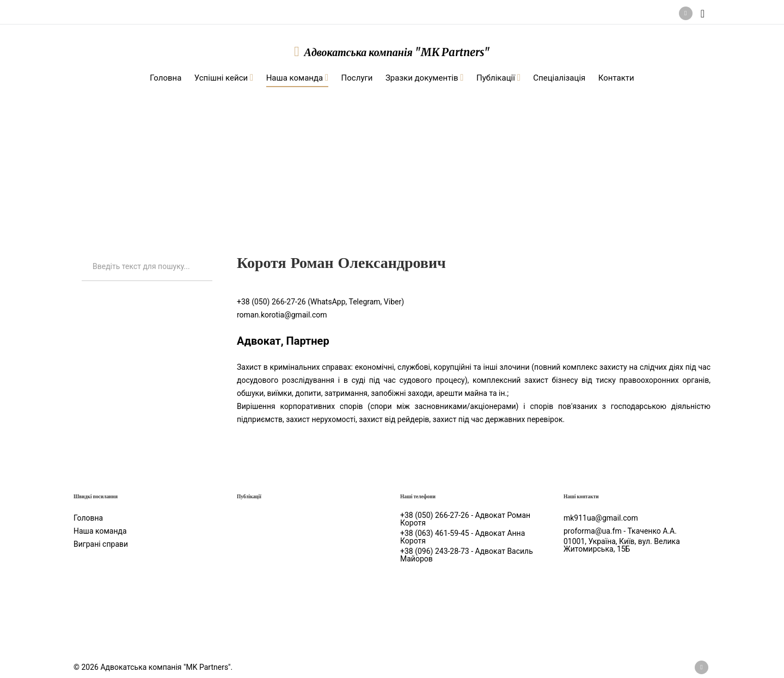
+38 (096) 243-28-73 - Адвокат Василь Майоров (467, 555)
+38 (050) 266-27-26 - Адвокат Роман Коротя (465, 519)
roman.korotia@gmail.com (282, 315)
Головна (88, 518)
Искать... (82, 253)
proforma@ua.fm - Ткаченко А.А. (620, 531)
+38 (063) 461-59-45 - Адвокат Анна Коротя (463, 537)
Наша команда (164, 153)
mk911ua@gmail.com (601, 518)
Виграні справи (101, 544)
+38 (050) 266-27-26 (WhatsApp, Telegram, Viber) (320, 302)
